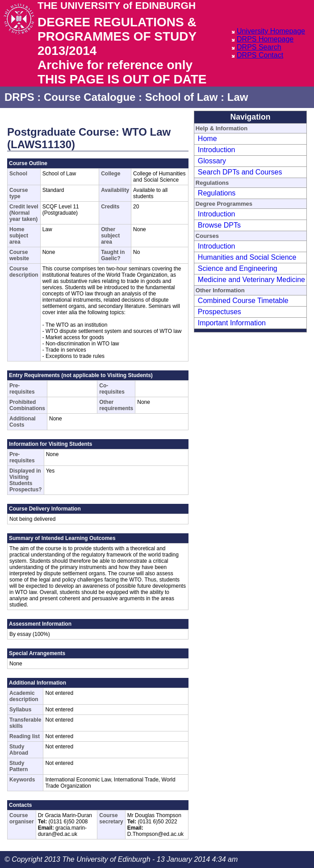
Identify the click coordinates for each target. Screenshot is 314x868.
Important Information (232, 323)
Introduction (217, 150)
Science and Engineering (238, 268)
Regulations (217, 193)
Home (207, 139)
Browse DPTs (219, 225)
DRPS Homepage (265, 39)
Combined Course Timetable (243, 301)
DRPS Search (259, 47)
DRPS (19, 97)
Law (238, 97)
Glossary (212, 161)
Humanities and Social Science (247, 257)
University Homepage (271, 31)
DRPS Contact (260, 55)
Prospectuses (220, 312)
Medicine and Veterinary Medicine (251, 280)
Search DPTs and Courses (240, 172)
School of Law (182, 97)
